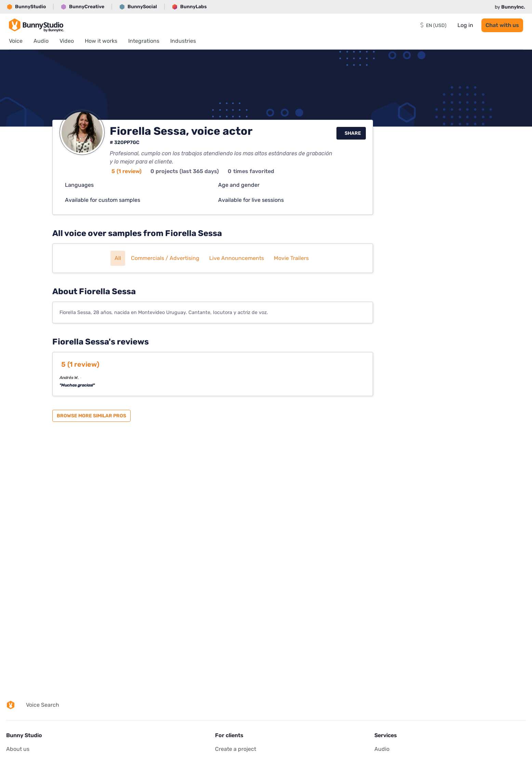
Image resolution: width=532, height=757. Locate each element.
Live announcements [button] (237, 258)
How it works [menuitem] (101, 41)
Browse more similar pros (91, 416)
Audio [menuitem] (41, 41)
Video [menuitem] (67, 41)
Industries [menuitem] (183, 41)
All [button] (118, 258)
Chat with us (502, 25)
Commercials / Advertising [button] (165, 258)
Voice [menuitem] (16, 41)
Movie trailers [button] (291, 258)
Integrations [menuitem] (144, 41)
